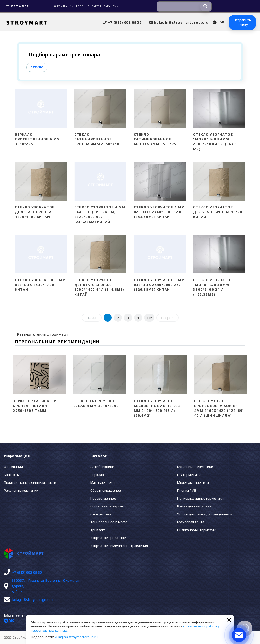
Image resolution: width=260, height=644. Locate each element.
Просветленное (103, 498)
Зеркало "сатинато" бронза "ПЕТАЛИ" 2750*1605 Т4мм (35, 406)
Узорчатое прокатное (108, 538)
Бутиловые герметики (195, 467)
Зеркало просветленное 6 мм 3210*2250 (37, 139)
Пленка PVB (187, 490)
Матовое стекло (103, 482)
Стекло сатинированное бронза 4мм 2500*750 (156, 139)
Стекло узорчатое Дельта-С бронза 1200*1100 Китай (35, 212)
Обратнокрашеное (106, 490)
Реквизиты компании (21, 490)
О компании (13, 467)
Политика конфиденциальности (30, 482)
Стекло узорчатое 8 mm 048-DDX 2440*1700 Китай (40, 285)
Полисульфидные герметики (200, 498)
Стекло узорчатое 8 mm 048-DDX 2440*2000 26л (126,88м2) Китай (159, 285)
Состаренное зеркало (108, 506)
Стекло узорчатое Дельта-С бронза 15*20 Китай (218, 212)
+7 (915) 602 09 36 (27, 572)
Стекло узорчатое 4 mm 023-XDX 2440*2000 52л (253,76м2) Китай (159, 212)
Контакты (12, 475)
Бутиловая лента (191, 522)
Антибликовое (102, 467)
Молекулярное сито (193, 482)
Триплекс (98, 530)
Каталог (17, 6)
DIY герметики (189, 475)
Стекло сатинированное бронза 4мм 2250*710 (97, 139)
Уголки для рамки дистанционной (205, 514)
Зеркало (97, 475)
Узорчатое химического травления (119, 546)
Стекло (37, 67)
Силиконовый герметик (196, 530)
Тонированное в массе (109, 522)
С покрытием (101, 514)
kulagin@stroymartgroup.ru (34, 599)
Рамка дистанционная (195, 506)
